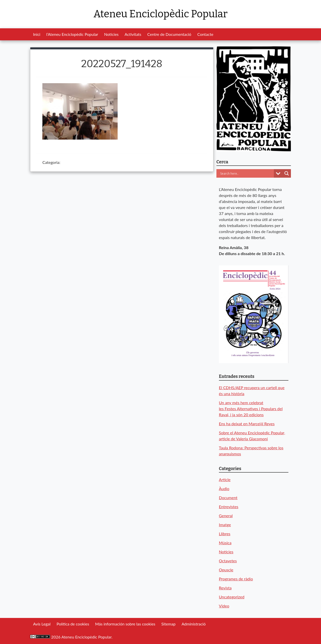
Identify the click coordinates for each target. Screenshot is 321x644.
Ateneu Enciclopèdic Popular (160, 14)
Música (225, 543)
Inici (37, 34)
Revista (225, 588)
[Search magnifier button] (287, 173)
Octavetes (228, 561)
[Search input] (246, 173)
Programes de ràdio (236, 579)
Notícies (111, 34)
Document (228, 498)
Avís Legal (42, 624)
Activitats (133, 34)
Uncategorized (232, 597)
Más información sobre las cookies (125, 624)
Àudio (224, 489)
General (226, 516)
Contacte (205, 34)
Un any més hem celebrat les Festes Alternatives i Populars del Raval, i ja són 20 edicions (251, 409)
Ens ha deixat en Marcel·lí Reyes (247, 424)
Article (225, 479)
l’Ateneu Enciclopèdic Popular (72, 34)
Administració (194, 624)
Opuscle (226, 570)
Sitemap (168, 624)
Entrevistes (229, 507)
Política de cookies (73, 624)
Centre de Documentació (169, 34)
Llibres (225, 534)
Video (224, 606)
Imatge (225, 525)
